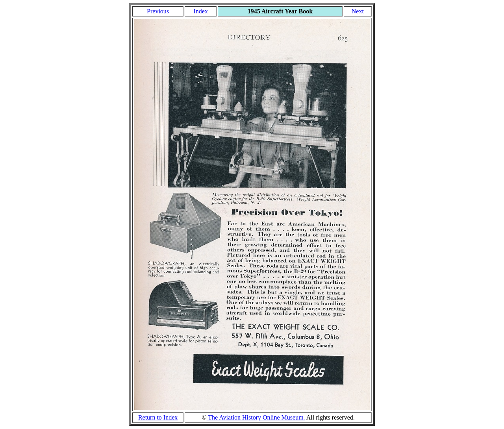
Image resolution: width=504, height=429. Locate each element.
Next (358, 11)
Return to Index (158, 417)
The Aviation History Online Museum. (256, 417)
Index (200, 11)
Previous (158, 11)
